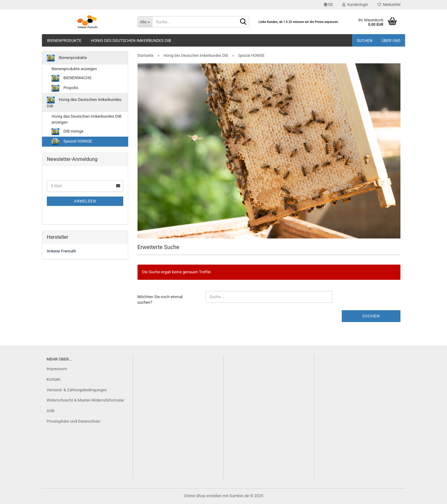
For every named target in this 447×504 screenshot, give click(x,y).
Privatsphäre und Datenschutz (73, 421)
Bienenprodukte (64, 41)
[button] (328, 5)
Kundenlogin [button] (355, 5)
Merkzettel (389, 5)
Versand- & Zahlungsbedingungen (77, 390)
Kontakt (54, 379)
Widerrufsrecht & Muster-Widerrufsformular (85, 400)
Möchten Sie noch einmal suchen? (160, 300)
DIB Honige (68, 132)
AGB (50, 411)
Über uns (391, 41)
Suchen (365, 41)
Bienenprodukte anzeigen (74, 69)
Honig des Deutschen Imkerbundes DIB (131, 41)
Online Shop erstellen (203, 496)
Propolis (65, 88)
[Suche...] (145, 22)
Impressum (57, 369)
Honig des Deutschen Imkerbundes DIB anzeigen (86, 119)
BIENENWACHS (71, 78)
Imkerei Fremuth (61, 251)
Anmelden (85, 201)
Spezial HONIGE (72, 142)
